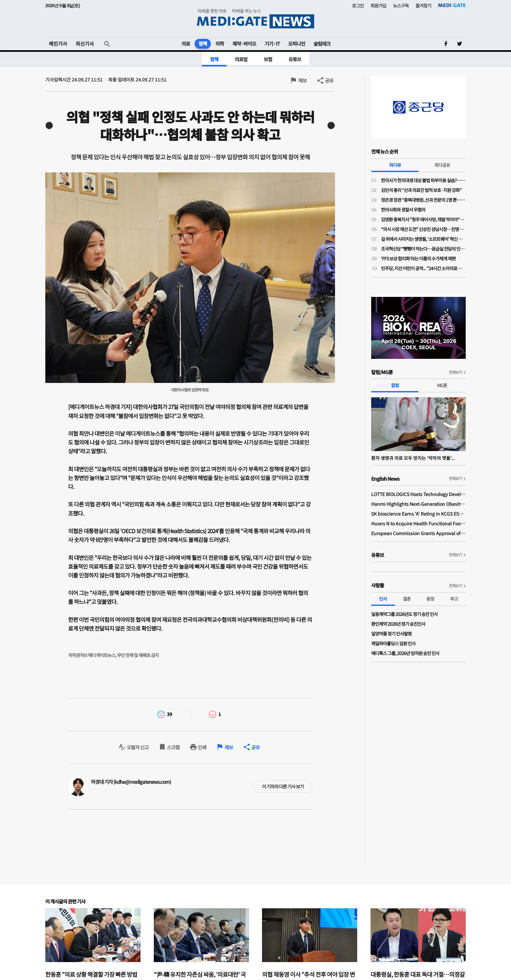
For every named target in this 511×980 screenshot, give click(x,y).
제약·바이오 (244, 44)
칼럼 (395, 385)
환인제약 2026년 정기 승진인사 (398, 624)
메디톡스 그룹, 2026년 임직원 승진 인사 (405, 653)
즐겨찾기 (423, 6)
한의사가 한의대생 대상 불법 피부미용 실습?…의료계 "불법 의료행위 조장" (423, 180)
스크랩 (173, 747)
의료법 (241, 59)
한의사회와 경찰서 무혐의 (403, 210)
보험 (268, 59)
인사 (383, 599)
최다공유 (442, 165)
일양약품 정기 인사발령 (391, 634)
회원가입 (378, 6)
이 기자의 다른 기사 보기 (283, 786)
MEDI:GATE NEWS (255, 18)
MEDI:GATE (452, 5)
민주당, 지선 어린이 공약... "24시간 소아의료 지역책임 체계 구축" (423, 268)
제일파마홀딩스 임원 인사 (393, 643)
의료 (186, 44)
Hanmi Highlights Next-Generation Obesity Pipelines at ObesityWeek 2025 (418, 504)
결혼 (407, 599)
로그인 (358, 6)
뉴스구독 (401, 6)
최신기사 (85, 44)
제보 (302, 80)
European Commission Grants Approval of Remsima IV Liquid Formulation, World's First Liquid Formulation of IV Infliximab (418, 533)
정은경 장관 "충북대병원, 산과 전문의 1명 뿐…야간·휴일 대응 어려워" (423, 200)
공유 (329, 80)
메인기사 (58, 44)
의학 (220, 44)
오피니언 (297, 44)
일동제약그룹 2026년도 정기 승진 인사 (404, 614)
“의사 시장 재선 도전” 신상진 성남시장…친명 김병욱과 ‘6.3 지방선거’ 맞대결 (423, 229)
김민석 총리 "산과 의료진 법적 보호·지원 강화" (421, 190)
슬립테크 (322, 44)
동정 (430, 599)
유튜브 (295, 59)
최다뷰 (395, 165)
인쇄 (202, 747)
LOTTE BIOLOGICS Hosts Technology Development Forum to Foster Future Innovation (418, 494)
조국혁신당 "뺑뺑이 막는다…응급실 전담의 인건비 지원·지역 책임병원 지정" (423, 249)
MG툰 (442, 385)
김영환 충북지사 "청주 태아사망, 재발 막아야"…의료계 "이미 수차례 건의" (423, 219)
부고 (454, 599)
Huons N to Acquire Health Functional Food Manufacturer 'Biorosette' (418, 523)
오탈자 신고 (138, 747)
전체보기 (455, 372)
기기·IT (272, 44)
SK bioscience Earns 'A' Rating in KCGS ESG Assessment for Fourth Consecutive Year (418, 514)
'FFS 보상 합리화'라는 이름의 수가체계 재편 (418, 258)
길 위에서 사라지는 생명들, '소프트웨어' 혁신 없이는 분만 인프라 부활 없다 (423, 239)
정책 (203, 44)
